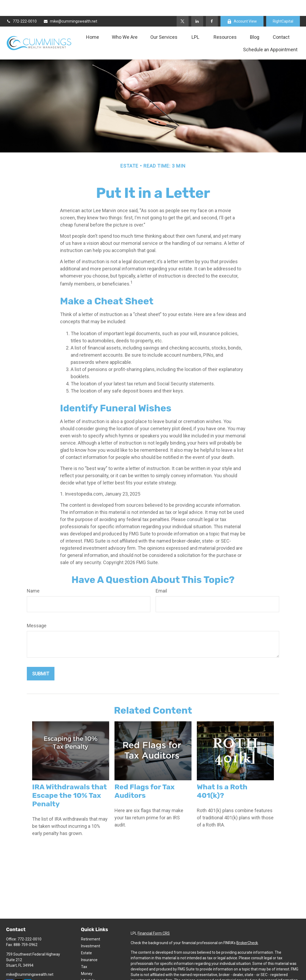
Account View (242, 5)
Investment (91, 930)
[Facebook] (212, 5)
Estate (86, 937)
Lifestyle (88, 965)
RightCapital (283, 5)
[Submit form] (41, 658)
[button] (93, 21)
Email (161, 575)
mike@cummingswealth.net (70, 5)
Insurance (89, 944)
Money (87, 958)
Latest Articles (93, 972)
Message (37, 610)
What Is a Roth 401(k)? (222, 775)
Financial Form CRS (154, 917)
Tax (84, 951)
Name (33, 575)
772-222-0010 (21, 5)
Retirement (91, 923)
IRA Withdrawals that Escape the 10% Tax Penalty (69, 779)
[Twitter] (183, 5)
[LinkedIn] (197, 5)
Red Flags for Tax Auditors (144, 775)
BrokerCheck (247, 927)
